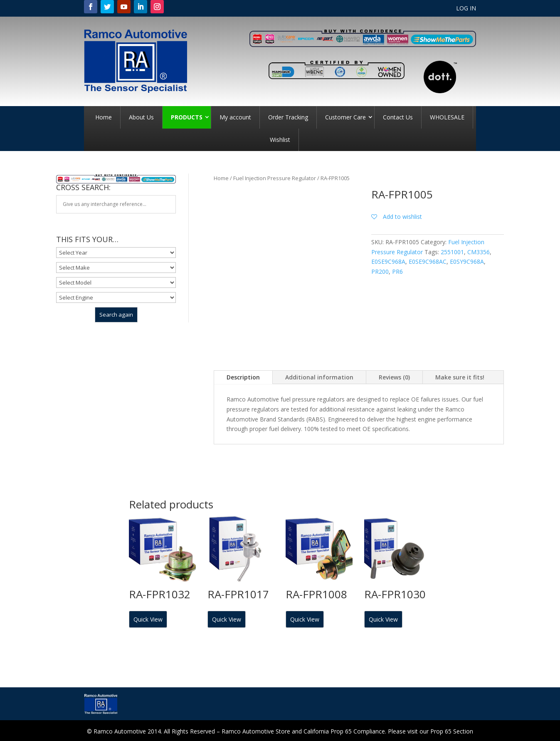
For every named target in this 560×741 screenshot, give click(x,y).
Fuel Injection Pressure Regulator (275, 178)
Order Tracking (288, 117)
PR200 (380, 271)
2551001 (452, 252)
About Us (141, 117)
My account (235, 117)
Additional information (319, 377)
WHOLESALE (447, 117)
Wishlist (280, 140)
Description (243, 377)
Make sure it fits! (460, 377)
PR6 (397, 271)
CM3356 (479, 252)
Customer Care (345, 117)
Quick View (148, 619)
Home (104, 117)
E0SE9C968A (388, 261)
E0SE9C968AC (428, 261)
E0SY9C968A (467, 261)
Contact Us (398, 117)
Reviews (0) (394, 377)
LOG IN (466, 9)
